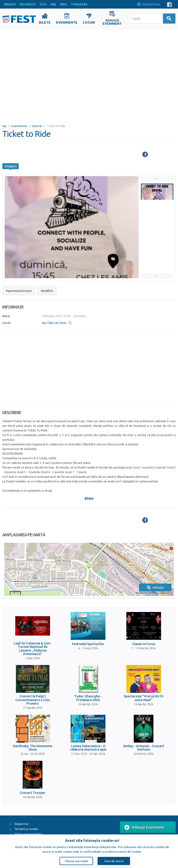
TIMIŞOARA (79, 4)
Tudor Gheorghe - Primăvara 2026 (88, 698)
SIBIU (64, 4)
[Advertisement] (43, 74)
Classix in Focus (144, 644)
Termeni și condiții (26, 829)
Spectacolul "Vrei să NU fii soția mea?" (144, 698)
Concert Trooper (33, 793)
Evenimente (19, 126)
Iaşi (4, 126)
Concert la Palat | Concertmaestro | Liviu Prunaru (33, 700)
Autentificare (148, 5)
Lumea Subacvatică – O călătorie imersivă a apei (88, 748)
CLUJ (43, 4)
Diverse (37, 126)
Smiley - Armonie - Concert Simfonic (144, 748)
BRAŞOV (10, 4)
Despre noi (21, 824)
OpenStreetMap (148, 593)
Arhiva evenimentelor (29, 834)
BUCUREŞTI (28, 4)
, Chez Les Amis (54, 323)
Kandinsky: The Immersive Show (33, 748)
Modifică (47, 291)
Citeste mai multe (76, 861)
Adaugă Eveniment (144, 827)
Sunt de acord (114, 861)
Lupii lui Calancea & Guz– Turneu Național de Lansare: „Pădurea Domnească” (33, 649)
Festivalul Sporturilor (88, 644)
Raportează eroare (19, 291)
